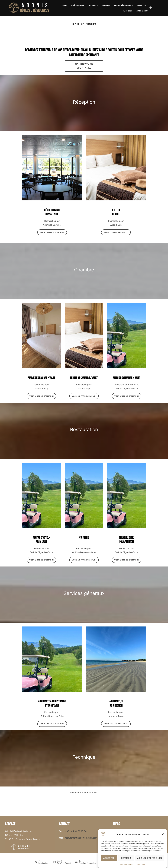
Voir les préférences (150, 858)
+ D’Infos (94, 6)
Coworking (106, 6)
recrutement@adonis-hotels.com (81, 838)
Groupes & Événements (124, 6)
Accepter (109, 858)
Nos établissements (78, 6)
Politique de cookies (126, 864)
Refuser (126, 858)
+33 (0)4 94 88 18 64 (76, 831)
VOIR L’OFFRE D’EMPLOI (52, 232)
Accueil (64, 6)
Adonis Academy (142, 11)
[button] (163, 834)
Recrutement (128, 11)
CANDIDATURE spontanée (84, 66)
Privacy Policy (140, 864)
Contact (142, 6)
